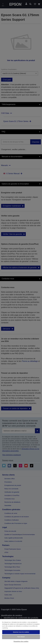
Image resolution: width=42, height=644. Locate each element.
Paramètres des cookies (21, 641)
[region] (21, 631)
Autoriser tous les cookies (21, 632)
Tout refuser (21, 637)
